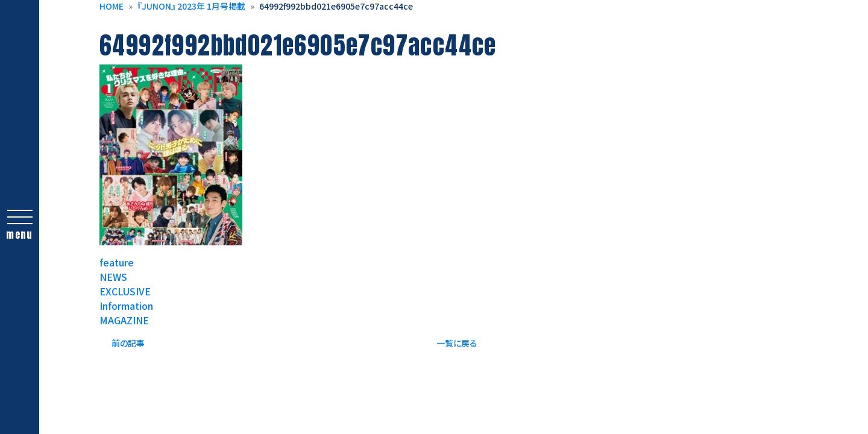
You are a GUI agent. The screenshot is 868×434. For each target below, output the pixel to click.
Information (126, 306)
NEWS (113, 277)
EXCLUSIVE (125, 291)
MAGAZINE (124, 320)
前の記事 (128, 343)
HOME (112, 6)
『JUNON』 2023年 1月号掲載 (191, 6)
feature (117, 262)
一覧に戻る (457, 343)
